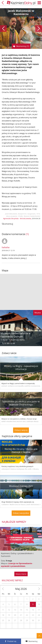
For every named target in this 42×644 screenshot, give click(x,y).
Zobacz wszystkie (21, 513)
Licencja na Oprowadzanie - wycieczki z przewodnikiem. (17, 565)
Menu (39, 3)
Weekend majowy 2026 (21, 486)
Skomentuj (33, 641)
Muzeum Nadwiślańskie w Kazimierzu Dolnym (15, 335)
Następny (39, 29)
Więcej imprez (21, 574)
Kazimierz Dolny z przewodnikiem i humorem (17, 555)
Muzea (38, 313)
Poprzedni (3, 29)
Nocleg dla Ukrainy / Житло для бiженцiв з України (21, 451)
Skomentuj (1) (23, 46)
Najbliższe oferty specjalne (17, 436)
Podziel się (12, 641)
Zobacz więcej (21, 430)
